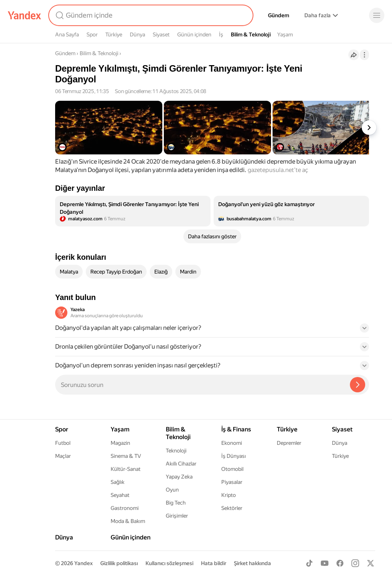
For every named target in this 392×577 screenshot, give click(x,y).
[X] (371, 563)
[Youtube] (325, 563)
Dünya (137, 34)
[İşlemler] (364, 55)
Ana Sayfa (67, 34)
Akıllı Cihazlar (181, 464)
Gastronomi (125, 508)
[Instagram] (355, 563)
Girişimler (177, 516)
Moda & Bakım (128, 521)
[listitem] (133, 211)
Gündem (278, 15)
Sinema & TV (126, 456)
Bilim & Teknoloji (251, 34)
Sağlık (118, 482)
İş (221, 34)
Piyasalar (232, 482)
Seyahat (120, 495)
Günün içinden (194, 34)
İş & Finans (236, 429)
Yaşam (285, 34)
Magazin (120, 443)
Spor (92, 34)
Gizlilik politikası (119, 563)
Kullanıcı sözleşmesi (169, 563)
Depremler (289, 443)
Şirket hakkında (252, 563)
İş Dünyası (234, 456)
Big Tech (176, 503)
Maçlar (63, 456)
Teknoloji (176, 451)
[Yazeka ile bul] (358, 385)
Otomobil (232, 469)
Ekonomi (232, 443)
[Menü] (377, 15)
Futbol (63, 443)
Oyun (172, 490)
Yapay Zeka (179, 477)
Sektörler (232, 508)
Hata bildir (214, 563)
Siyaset (161, 34)
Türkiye (114, 34)
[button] (212, 330)
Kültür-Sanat (126, 469)
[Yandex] (24, 15)
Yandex (83, 563)
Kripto (229, 495)
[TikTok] (309, 563)
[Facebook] (340, 563)
